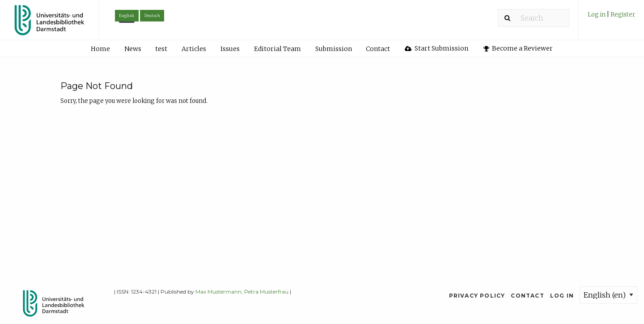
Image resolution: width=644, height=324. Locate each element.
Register (623, 15)
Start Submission (436, 48)
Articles (194, 49)
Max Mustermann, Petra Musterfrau (242, 292)
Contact (378, 49)
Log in (597, 15)
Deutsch (152, 16)
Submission (334, 49)
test (161, 49)
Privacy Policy (477, 296)
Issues (230, 49)
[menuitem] (611, 18)
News (133, 49)
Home (100, 49)
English (127, 16)
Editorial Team (278, 49)
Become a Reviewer (518, 48)
